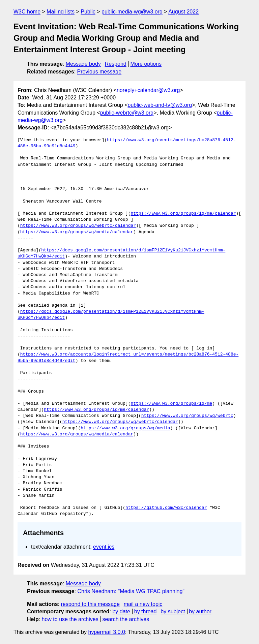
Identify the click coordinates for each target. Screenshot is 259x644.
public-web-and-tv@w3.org (160, 105)
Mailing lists (61, 12)
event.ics (104, 547)
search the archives (126, 619)
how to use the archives (70, 619)
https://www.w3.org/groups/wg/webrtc (187, 416)
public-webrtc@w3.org (127, 113)
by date (121, 611)
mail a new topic (143, 604)
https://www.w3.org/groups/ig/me (171, 404)
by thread (146, 611)
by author (200, 611)
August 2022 (183, 12)
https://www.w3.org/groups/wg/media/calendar (77, 232)
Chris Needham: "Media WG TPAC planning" (131, 591)
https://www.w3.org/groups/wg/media (125, 428)
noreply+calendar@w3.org (148, 90)
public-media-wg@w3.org (132, 12)
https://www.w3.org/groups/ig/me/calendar (183, 214)
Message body (83, 64)
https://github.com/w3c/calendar (166, 508)
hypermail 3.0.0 (106, 632)
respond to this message (90, 604)
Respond (116, 64)
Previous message (99, 72)
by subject (173, 611)
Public (88, 12)
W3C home (27, 12)
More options (146, 64)
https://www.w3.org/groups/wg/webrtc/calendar (78, 226)
